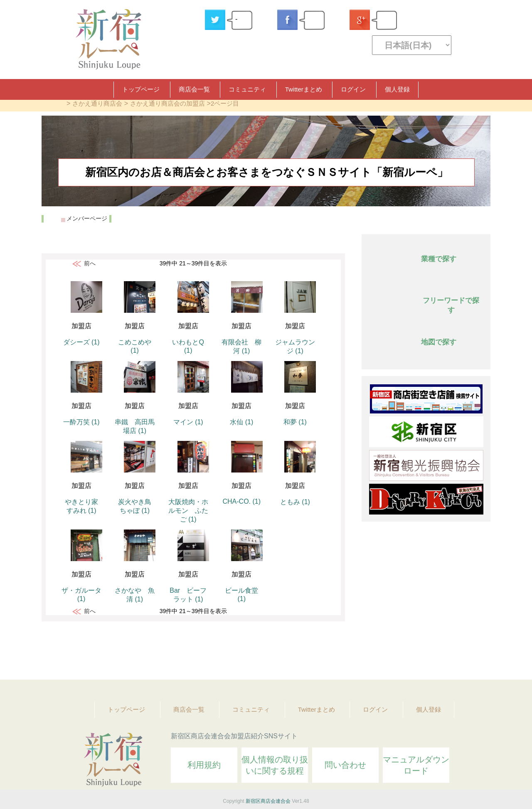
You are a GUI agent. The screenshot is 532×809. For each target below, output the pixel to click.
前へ (90, 263)
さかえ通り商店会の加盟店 (167, 103)
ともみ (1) (295, 502)
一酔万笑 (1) (81, 422)
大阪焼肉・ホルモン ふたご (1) (188, 511)
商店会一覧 (194, 89)
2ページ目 (225, 103)
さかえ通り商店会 (97, 103)
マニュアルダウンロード (416, 765)
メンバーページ (87, 218)
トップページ (141, 89)
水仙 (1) (241, 422)
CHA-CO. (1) (242, 501)
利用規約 (204, 765)
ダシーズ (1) (81, 342)
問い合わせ (345, 765)
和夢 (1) (295, 422)
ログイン (353, 89)
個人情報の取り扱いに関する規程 (275, 765)
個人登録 (397, 89)
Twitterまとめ (304, 89)
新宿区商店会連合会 (268, 801)
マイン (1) (188, 422)
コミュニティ (247, 89)
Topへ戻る (478, 651)
